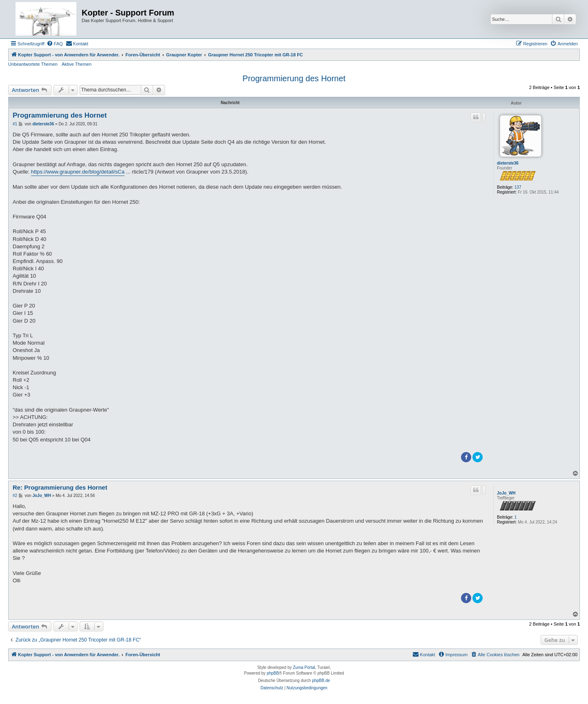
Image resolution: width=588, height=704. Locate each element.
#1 (15, 124)
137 (518, 187)
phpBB (273, 673)
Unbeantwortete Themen (33, 64)
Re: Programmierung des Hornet (60, 487)
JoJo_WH (506, 493)
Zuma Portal (304, 667)
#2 (15, 496)
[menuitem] (55, 44)
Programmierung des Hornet (294, 78)
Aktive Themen (77, 64)
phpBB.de (321, 681)
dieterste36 (508, 163)
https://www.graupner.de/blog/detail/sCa (78, 172)
